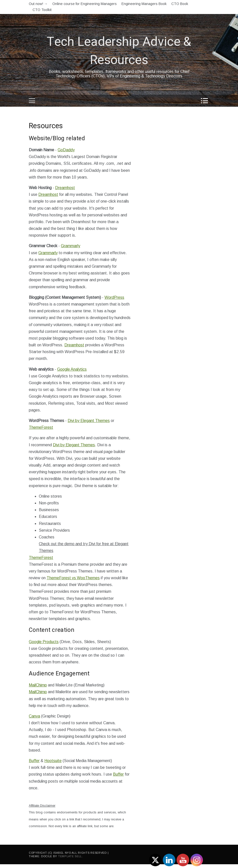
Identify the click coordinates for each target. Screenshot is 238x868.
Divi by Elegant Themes (89, 421)
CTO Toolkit (42, 10)
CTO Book (180, 4)
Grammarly (71, 246)
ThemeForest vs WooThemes (73, 578)
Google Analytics (72, 369)
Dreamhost (65, 188)
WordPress (114, 297)
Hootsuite (53, 761)
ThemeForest (41, 427)
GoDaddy (66, 150)
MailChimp (38, 685)
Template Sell (70, 856)
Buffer (34, 761)
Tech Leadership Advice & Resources (119, 51)
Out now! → (38, 4)
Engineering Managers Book (144, 4)
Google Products (44, 642)
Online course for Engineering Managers (85, 4)
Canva (34, 716)
